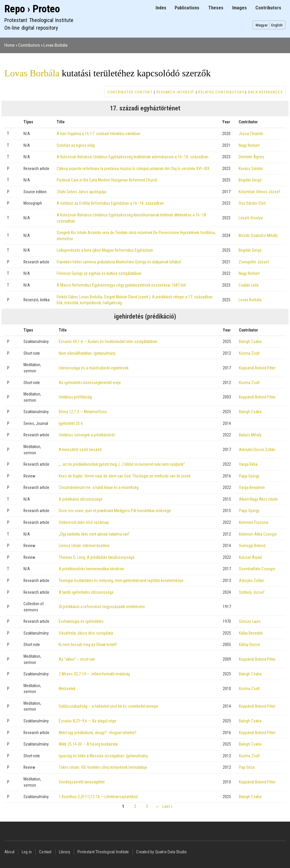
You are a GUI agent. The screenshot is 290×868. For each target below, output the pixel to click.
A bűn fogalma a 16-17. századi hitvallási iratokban (98, 134)
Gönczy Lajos (250, 621)
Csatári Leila (249, 285)
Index (161, 8)
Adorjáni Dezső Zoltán (257, 450)
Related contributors (221, 92)
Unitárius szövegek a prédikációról (87, 435)
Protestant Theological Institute (103, 852)
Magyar (262, 25)
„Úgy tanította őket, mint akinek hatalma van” (94, 534)
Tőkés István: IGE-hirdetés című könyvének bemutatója (103, 767)
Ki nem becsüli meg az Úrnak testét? (88, 645)
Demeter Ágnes (251, 157)
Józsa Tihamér (251, 134)
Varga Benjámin (252, 487)
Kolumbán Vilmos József (259, 192)
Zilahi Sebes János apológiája (81, 192)
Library (65, 852)
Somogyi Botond (252, 546)
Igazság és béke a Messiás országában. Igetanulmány (103, 756)
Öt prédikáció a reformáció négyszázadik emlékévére (102, 607)
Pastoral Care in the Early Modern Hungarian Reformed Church (107, 180)
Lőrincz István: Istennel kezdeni (84, 546)
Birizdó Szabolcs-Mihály (258, 235)
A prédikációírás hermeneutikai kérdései (91, 569)
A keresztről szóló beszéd (80, 450)
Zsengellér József (254, 262)
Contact (45, 852)
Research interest (176, 92)
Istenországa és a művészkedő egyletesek (94, 368)
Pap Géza (247, 767)
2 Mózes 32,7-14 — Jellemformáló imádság (94, 674)
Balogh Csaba (250, 342)
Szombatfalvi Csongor (257, 569)
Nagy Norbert (249, 145)
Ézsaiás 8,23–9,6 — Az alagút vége (87, 721)
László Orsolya (251, 218)
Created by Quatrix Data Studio (161, 852)
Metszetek (67, 689)
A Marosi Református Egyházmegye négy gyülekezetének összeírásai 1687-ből (121, 285)
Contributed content (130, 92)
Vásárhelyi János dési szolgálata (86, 633)
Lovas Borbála (55, 45)
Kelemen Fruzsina (254, 522)
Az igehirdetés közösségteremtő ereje (90, 383)
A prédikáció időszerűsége (81, 499)
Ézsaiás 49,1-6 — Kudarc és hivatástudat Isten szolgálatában (108, 342)
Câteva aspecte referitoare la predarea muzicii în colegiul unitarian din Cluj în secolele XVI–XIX (133, 169)
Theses (216, 8)
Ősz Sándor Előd (252, 203)
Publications (187, 8)
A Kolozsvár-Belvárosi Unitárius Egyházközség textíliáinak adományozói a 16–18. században (133, 157)
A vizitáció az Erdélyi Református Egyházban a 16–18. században (110, 203)
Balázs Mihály (250, 435)
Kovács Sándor (251, 169)
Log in (27, 852)
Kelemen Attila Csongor (258, 534)
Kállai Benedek (251, 633)
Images (240, 8)
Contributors (268, 8)
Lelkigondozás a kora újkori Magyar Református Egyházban (105, 250)
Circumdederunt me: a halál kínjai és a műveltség (99, 487)
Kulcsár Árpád (250, 557)
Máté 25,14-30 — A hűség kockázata (88, 744)
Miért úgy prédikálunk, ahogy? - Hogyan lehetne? (98, 733)
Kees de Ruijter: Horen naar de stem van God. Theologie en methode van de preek (125, 476)
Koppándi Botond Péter (257, 368)
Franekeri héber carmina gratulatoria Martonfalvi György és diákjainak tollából (119, 262)
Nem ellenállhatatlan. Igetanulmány (87, 353)
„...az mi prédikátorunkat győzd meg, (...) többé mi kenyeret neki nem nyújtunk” (122, 464)
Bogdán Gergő (250, 180)
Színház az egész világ (76, 145)
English (277, 25)
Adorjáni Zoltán (251, 581)
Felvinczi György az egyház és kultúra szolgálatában (99, 273)
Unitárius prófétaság (75, 397)
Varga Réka (248, 464)
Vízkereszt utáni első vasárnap (84, 522)
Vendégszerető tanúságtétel (82, 782)
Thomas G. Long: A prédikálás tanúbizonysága (97, 557)
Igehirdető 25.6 (71, 423)
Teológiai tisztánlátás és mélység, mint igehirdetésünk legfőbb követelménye (121, 581)
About (9, 852)
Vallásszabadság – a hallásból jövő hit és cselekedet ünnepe (108, 706)
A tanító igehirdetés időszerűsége (86, 592)
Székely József (252, 592)
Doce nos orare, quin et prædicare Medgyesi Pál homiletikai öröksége (115, 511)
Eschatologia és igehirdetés (81, 621)
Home (10, 45)
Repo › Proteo (32, 9)
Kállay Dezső (249, 645)
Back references (265, 92)
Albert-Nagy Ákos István (258, 499)
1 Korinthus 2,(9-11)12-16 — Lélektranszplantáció (98, 797)
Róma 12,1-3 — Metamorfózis (83, 412)
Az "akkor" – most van (77, 659)
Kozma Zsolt (249, 353)
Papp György (249, 476)
